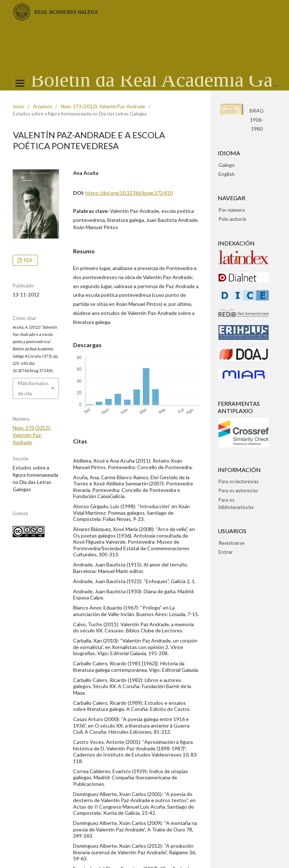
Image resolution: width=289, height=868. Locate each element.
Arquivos (42, 106)
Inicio (19, 106)
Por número (232, 210)
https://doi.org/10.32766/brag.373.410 (129, 193)
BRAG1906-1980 (257, 120)
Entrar (226, 552)
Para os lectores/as (239, 481)
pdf (28, 260)
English (227, 174)
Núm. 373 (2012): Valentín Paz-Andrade (103, 106)
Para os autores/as (238, 490)
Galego (227, 165)
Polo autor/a (232, 219)
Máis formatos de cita (33, 388)
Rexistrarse (231, 543)
